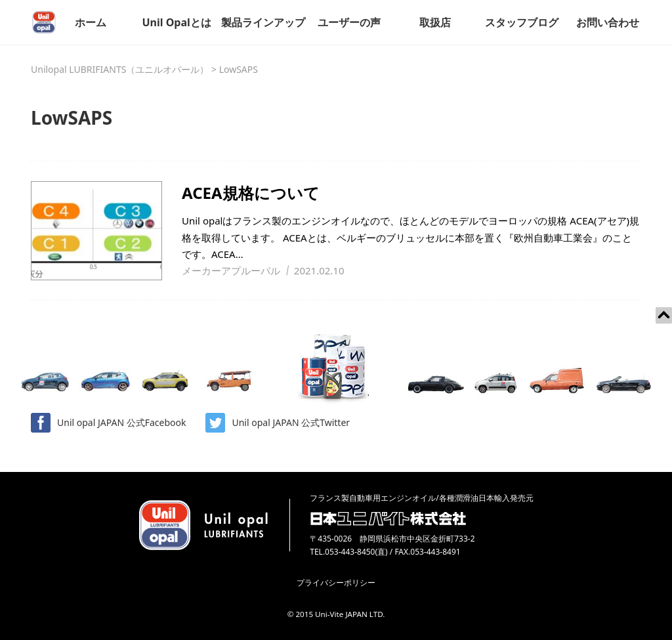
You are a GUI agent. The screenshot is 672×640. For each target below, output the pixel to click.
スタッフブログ (522, 22)
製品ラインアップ (263, 22)
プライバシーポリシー (336, 583)
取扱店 (435, 22)
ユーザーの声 (349, 22)
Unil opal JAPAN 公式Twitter (278, 423)
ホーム (91, 22)
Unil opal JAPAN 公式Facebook (108, 423)
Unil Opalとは (176, 22)
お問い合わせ (608, 22)
